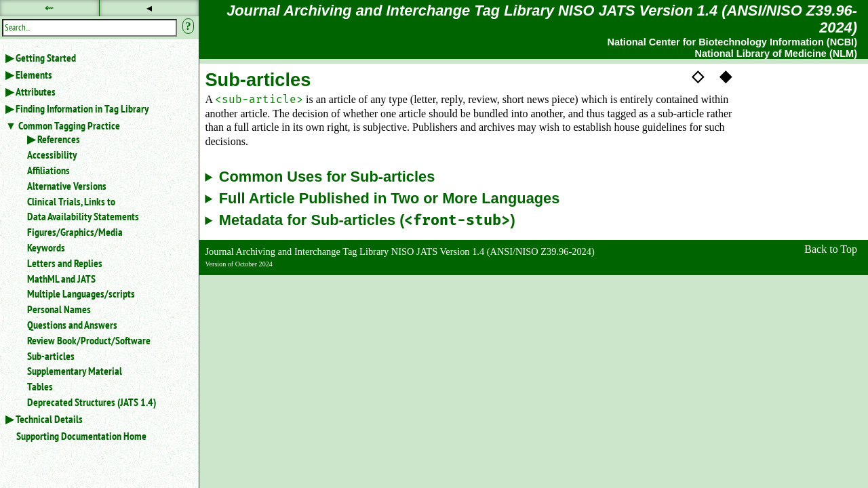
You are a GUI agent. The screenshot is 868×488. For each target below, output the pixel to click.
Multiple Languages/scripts (81, 293)
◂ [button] (149, 8)
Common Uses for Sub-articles (327, 177)
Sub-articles (51, 356)
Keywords (46, 247)
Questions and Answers (72, 325)
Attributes (36, 91)
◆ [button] (726, 76)
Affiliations (48, 170)
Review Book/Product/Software (89, 340)
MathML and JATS (61, 279)
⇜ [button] (49, 8)
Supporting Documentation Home (81, 436)
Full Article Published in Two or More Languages (390, 199)
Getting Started (46, 58)
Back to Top (831, 249)
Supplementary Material (75, 371)
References (59, 139)
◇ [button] (698, 76)
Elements (34, 75)
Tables (40, 386)
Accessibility (52, 155)
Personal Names (59, 309)
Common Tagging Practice (69, 125)
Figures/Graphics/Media (75, 232)
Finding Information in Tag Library (82, 108)
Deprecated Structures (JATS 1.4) (92, 402)
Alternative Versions (67, 186)
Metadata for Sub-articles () (367, 221)
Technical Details (49, 419)
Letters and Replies (65, 263)
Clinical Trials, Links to (71, 201)
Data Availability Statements (83, 216)
